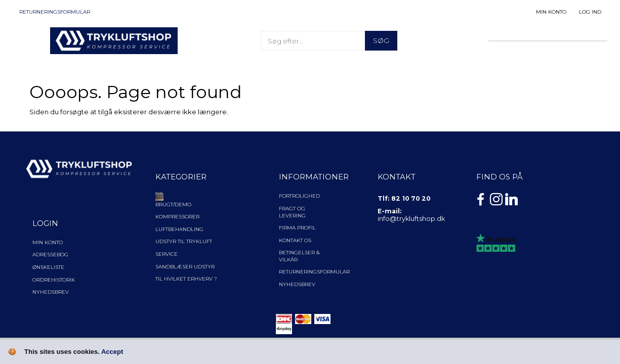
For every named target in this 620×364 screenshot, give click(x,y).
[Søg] (381, 41)
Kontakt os (295, 240)
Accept (112, 352)
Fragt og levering (292, 212)
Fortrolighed (299, 196)
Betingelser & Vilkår (299, 256)
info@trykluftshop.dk (411, 219)
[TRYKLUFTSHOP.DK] (114, 40)
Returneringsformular (55, 12)
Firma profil (297, 228)
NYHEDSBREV (297, 284)
